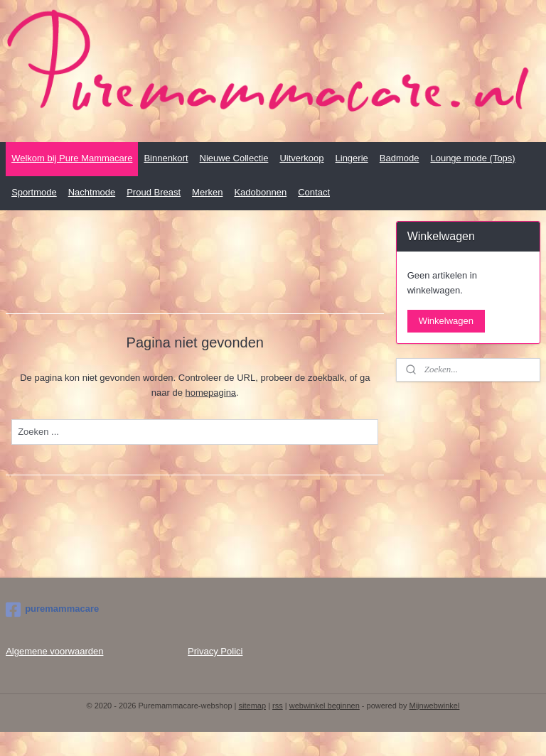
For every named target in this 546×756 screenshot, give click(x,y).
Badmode (400, 158)
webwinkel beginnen (325, 706)
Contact (314, 192)
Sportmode (34, 192)
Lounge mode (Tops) (472, 158)
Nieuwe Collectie (234, 158)
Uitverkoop (301, 158)
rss (278, 706)
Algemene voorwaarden (54, 651)
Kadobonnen (260, 192)
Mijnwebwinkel (435, 706)
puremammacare (52, 610)
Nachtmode (92, 192)
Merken (207, 192)
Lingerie (352, 158)
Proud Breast (154, 192)
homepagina (211, 393)
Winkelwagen (446, 321)
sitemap (253, 706)
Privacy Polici (215, 651)
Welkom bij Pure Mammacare (72, 158)
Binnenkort (166, 158)
